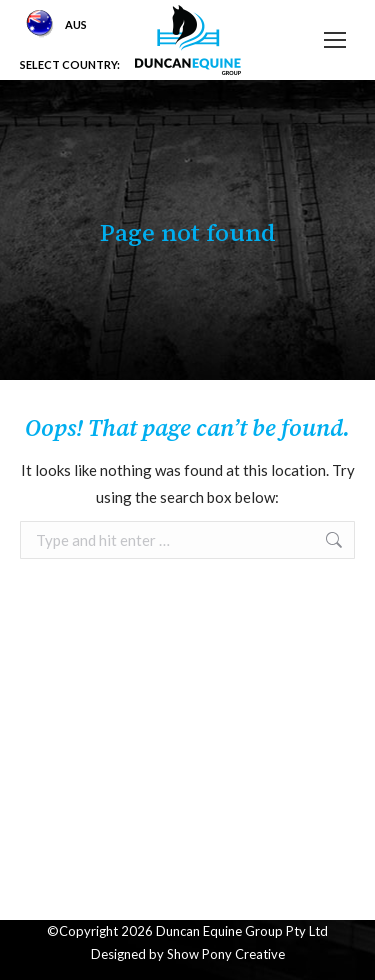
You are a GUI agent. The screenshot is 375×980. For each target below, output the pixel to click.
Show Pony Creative (226, 954)
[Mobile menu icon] (335, 40)
